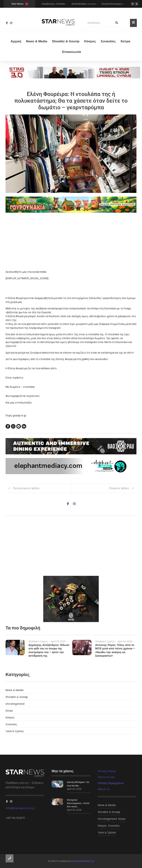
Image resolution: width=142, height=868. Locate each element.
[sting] (71, 77)
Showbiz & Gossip (66, 41)
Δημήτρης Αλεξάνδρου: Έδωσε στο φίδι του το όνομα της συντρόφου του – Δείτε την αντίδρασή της (49, 650)
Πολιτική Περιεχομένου (111, 783)
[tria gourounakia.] (71, 205)
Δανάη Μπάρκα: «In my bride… (78, 784)
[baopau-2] (71, 599)
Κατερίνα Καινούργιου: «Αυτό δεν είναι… (78, 803)
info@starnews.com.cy (20, 808)
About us (104, 789)
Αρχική (16, 41)
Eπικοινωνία (72, 52)
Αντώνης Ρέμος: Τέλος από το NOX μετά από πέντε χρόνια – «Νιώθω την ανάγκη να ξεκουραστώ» (115, 650)
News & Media (37, 41)
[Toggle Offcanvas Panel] (133, 23)
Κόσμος (90, 41)
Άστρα (125, 41)
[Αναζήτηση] (98, 23)
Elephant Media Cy (83, 861)
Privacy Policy (107, 771)
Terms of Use (106, 777)
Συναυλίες (108, 41)
